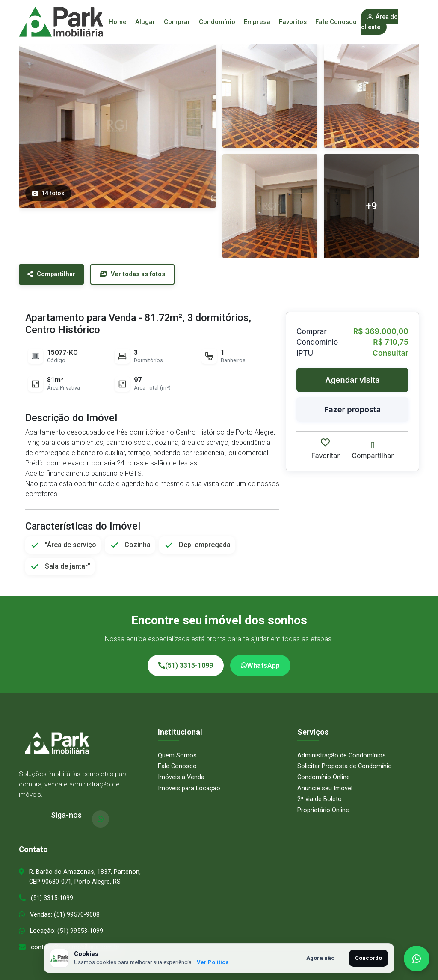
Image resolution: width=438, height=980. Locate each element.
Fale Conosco (336, 22)
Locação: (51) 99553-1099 (67, 924)
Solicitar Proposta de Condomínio (345, 757)
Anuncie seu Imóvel (325, 780)
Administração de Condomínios (342, 747)
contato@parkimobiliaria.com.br (75, 941)
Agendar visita (352, 381)
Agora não (320, 958)
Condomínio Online (324, 769)
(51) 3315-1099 (186, 657)
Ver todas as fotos (140, 275)
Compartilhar (54, 275)
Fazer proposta (352, 411)
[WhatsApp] (101, 810)
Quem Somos (177, 747)
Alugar (145, 22)
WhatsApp (260, 657)
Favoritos (293, 22)
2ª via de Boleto (320, 790)
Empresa (257, 22)
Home (118, 22)
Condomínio (217, 22)
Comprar (177, 22)
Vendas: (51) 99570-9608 (65, 907)
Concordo (368, 958)
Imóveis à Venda (181, 769)
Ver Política (213, 962)
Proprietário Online (323, 801)
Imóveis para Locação (189, 780)
